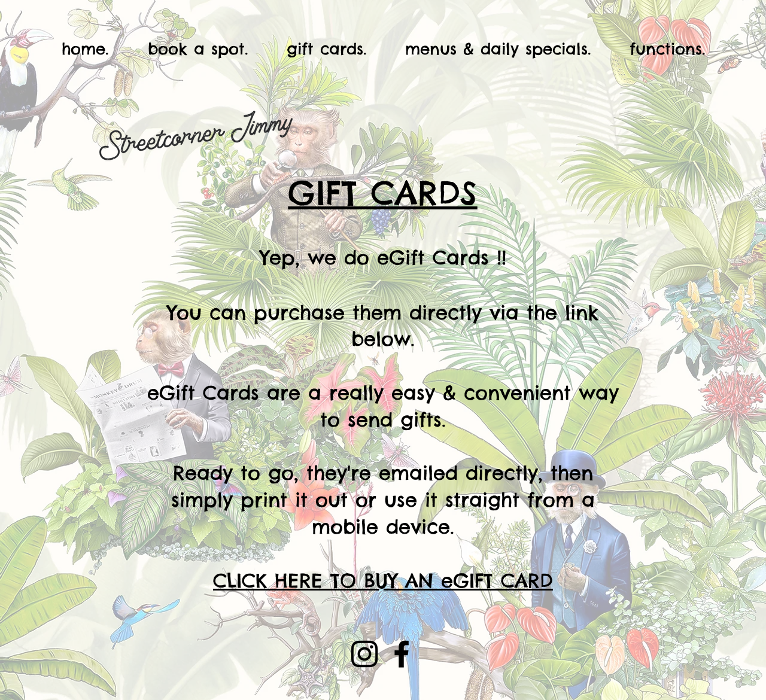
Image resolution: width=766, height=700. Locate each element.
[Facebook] (402, 654)
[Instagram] (364, 654)
